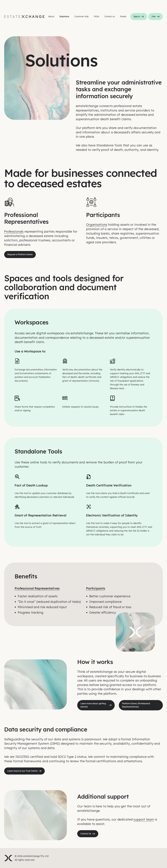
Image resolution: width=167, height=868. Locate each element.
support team (144, 819)
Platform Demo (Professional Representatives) (136, 705)
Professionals (14, 231)
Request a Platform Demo (20, 254)
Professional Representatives (37, 588)
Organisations (97, 225)
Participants (96, 588)
